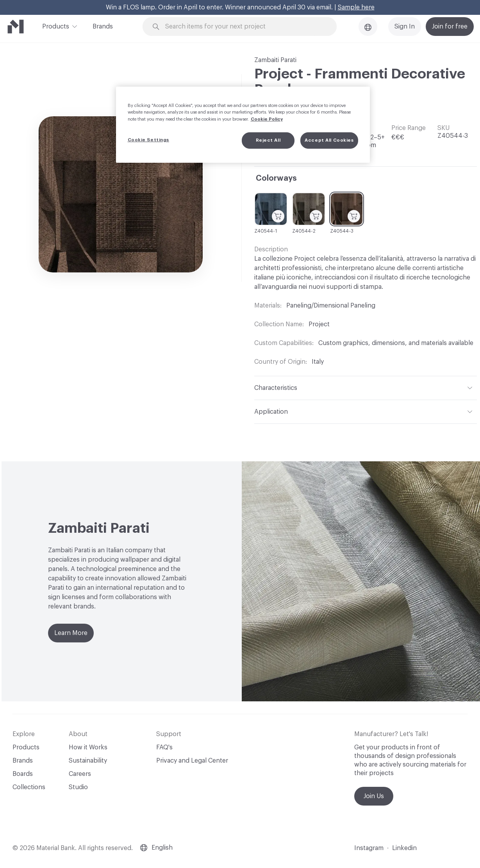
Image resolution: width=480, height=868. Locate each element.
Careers (80, 774)
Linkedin (404, 848)
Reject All (268, 140)
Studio (78, 787)
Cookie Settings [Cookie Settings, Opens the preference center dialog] (149, 140)
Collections (29, 787)
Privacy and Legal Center (192, 761)
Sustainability (88, 761)
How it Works (88, 747)
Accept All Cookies (329, 140)
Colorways (276, 178)
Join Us (374, 796)
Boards (23, 774)
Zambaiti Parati (275, 60)
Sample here (356, 7)
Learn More (71, 633)
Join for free (450, 27)
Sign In (405, 27)
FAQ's (164, 747)
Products (56, 26)
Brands (103, 27)
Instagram (369, 848)
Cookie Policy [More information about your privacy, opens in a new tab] (267, 119)
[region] (243, 125)
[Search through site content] (244, 27)
